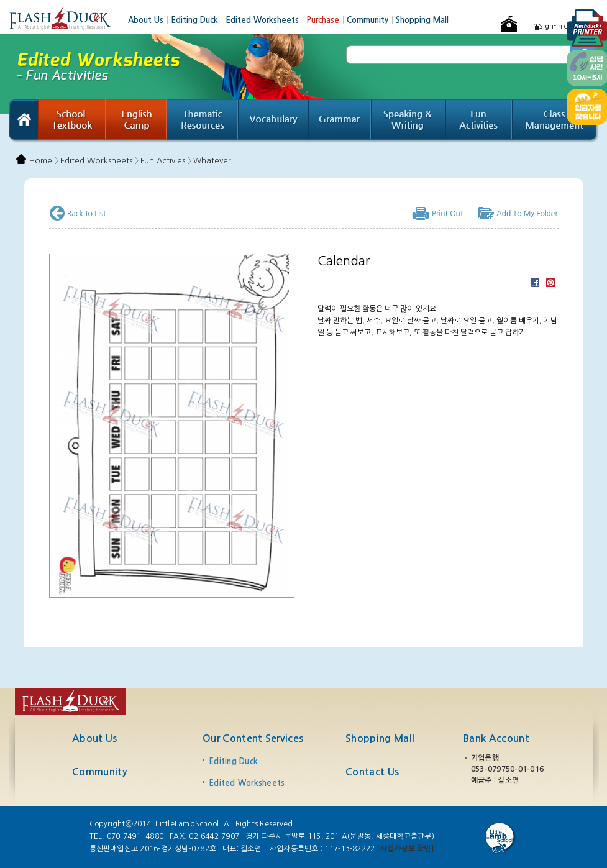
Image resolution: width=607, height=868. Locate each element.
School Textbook (72, 121)
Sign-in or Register (569, 26)
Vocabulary (274, 121)
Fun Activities (479, 121)
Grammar (340, 121)
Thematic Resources (203, 121)
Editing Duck (198, 20)
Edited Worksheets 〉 (99, 161)
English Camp (137, 121)
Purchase (326, 20)
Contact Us (372, 772)
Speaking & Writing (409, 121)
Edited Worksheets (266, 20)
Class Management (556, 121)
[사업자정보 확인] (405, 849)
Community (371, 20)
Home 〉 (44, 161)
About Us (149, 20)
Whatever (212, 161)
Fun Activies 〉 (166, 161)
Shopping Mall (422, 20)
